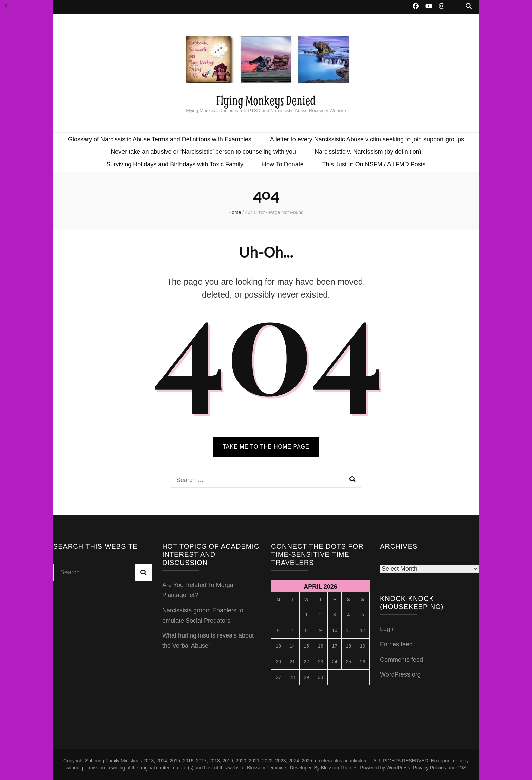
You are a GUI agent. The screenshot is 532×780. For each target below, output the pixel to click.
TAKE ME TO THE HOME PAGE (266, 447)
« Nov (6, 6)
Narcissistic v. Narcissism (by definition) (368, 152)
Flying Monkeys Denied (266, 100)
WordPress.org (400, 674)
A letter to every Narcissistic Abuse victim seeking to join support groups (367, 139)
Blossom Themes (339, 768)
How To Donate (283, 164)
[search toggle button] (469, 7)
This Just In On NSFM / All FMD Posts (374, 164)
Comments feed (402, 660)
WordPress (398, 768)
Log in (388, 629)
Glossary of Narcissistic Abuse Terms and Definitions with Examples (160, 139)
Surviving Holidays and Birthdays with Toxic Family (175, 164)
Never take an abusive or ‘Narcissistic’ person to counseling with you (203, 152)
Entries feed (396, 644)
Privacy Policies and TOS (440, 768)
